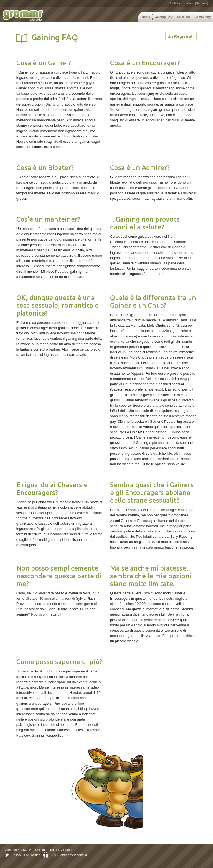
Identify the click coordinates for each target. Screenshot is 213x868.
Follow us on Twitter (22, 855)
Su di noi (183, 17)
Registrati (181, 36)
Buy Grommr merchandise (65, 855)
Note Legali (49, 850)
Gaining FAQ (164, 17)
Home (146, 17)
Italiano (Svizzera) (196, 3)
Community (203, 17)
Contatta (174, 3)
